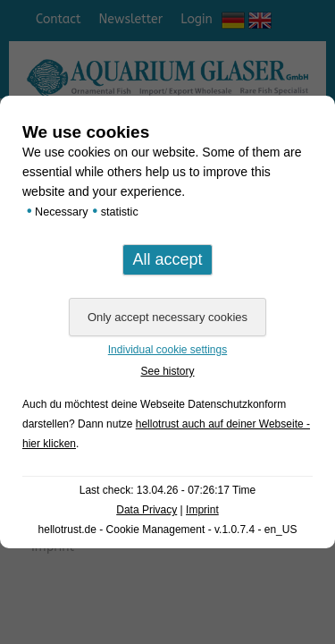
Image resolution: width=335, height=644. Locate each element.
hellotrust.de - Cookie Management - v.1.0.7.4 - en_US (168, 530)
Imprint (202, 510)
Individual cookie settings (167, 350)
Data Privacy (147, 510)
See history (167, 371)
